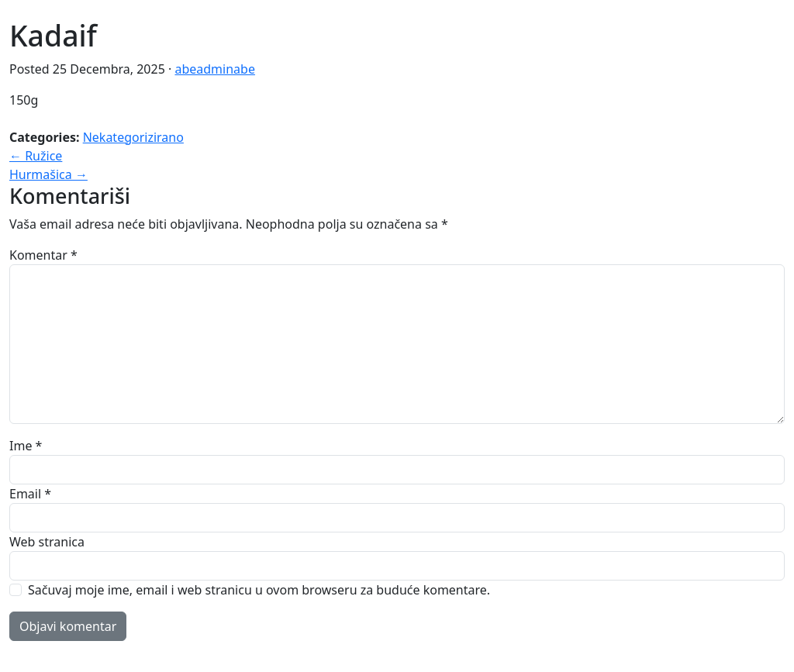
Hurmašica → (48, 174)
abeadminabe (214, 69)
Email (30, 494)
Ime (26, 446)
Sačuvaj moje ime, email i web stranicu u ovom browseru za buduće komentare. (259, 590)
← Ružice (36, 156)
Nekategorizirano (133, 137)
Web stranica (47, 542)
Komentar (43, 255)
